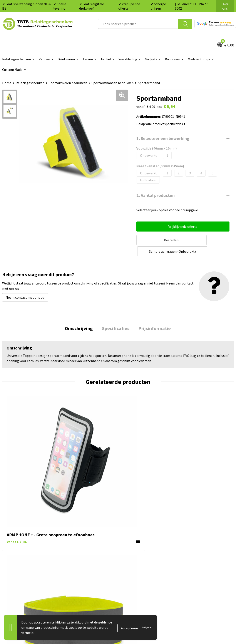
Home (7, 83)
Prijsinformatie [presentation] (152, 316)
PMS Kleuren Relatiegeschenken (90, 544)
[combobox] (138, 24)
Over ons (225, 6)
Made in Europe (199, 59)
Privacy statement (195, 544)
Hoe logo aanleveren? (82, 551)
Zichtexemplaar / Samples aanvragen (86, 561)
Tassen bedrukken (137, 524)
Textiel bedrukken (137, 551)
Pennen (44, 59)
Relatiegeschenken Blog (199, 531)
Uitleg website (77, 531)
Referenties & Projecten (199, 538)
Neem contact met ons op (25, 285)
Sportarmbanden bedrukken (113, 83)
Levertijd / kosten (79, 524)
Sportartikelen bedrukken (68, 83)
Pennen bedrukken (137, 518)
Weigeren (147, 627)
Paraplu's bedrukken (138, 557)
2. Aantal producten (156, 195)
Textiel (106, 59)
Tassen (88, 59)
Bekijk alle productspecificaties (161, 124)
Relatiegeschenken (30, 83)
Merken (129, 564)
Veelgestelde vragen (81, 518)
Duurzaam (172, 59)
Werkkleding (128, 59)
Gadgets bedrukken (138, 538)
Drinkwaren (66, 59)
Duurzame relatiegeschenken (145, 531)
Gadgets (151, 59)
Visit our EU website (195, 564)
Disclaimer (189, 551)
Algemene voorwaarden (198, 557)
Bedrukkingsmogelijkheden (87, 538)
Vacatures (188, 524)
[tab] (81, 316)
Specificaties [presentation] (116, 316)
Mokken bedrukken (137, 544)
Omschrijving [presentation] (81, 316)
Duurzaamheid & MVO (82, 571)
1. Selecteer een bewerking (163, 138)
